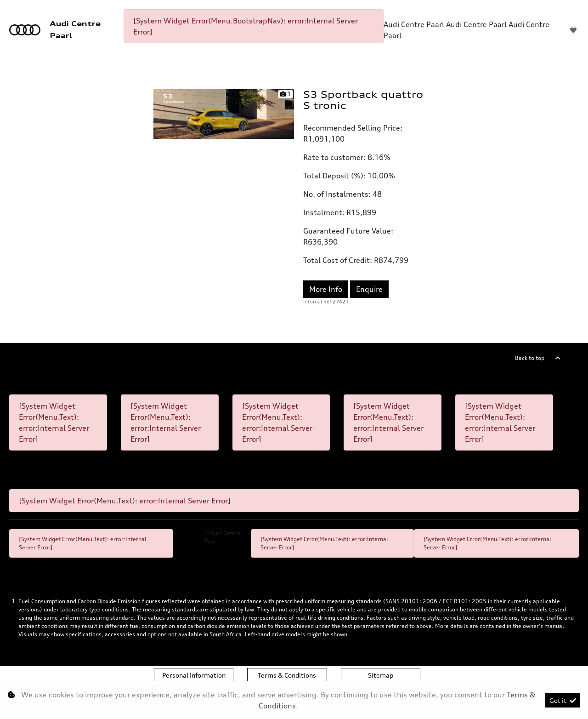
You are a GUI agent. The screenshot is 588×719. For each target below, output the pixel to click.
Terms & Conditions (287, 675)
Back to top (530, 358)
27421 (341, 302)
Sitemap (381, 675)
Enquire (369, 289)
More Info (326, 289)
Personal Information (194, 675)
